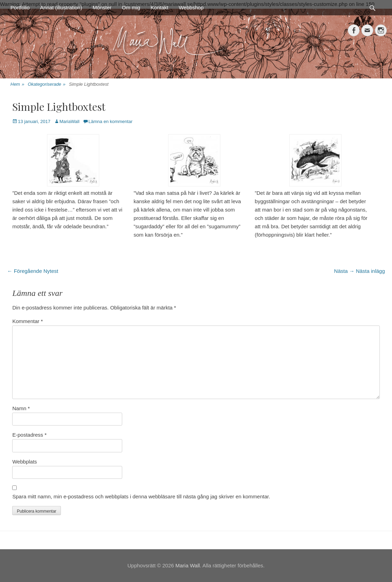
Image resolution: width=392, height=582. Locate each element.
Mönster (102, 7)
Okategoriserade (47, 85)
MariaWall (69, 121)
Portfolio (20, 7)
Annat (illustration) (61, 7)
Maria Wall (188, 565)
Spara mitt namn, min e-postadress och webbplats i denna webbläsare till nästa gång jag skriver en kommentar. (141, 496)
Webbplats (25, 462)
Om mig (131, 7)
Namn (21, 408)
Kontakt (160, 7)
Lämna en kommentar (110, 121)
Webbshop (191, 7)
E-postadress (29, 435)
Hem (17, 85)
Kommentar (28, 321)
